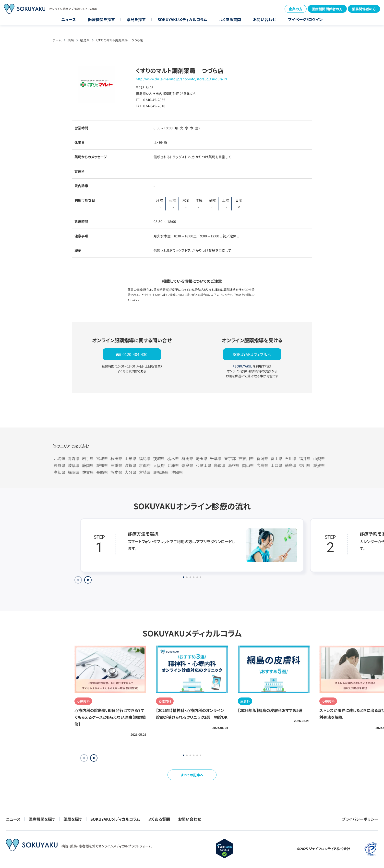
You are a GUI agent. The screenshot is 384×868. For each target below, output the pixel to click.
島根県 (234, 465)
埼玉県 (202, 458)
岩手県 (88, 458)
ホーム (57, 40)
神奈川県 (246, 458)
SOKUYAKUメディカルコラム (182, 19)
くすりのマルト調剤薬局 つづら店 (119, 40)
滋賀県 (131, 465)
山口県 (276, 465)
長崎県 (102, 472)
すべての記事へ (192, 775)
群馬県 (187, 458)
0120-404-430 (135, 354)
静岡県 (88, 465)
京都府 (145, 465)
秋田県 (116, 458)
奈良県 (187, 465)
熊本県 (116, 472)
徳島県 (291, 465)
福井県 (305, 458)
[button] (94, 758)
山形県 (131, 458)
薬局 (71, 40)
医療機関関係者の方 (327, 9)
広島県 (262, 465)
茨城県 (159, 458)
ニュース (69, 19)
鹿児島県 (161, 472)
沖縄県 (177, 472)
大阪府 (159, 465)
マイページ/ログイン (305, 19)
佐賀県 (88, 472)
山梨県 (319, 458)
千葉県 (216, 458)
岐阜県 (74, 465)
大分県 (131, 472)
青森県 (74, 458)
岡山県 (248, 465)
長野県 (60, 465)
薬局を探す (136, 19)
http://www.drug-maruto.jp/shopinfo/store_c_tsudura (179, 79)
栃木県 (173, 458)
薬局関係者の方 (364, 9)
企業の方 (296, 9)
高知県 (60, 472)
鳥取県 (220, 465)
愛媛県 (319, 465)
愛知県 (102, 465)
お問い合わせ (264, 19)
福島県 (85, 40)
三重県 (116, 465)
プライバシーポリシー (360, 819)
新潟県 (262, 458)
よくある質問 (230, 19)
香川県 (305, 465)
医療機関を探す (101, 19)
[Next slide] (88, 580)
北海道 (60, 458)
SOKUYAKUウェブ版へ (252, 354)
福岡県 (74, 472)
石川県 (291, 458)
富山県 (276, 458)
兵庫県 (173, 465)
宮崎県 (145, 472)
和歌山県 (204, 465)
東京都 (230, 458)
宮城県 (102, 458)
